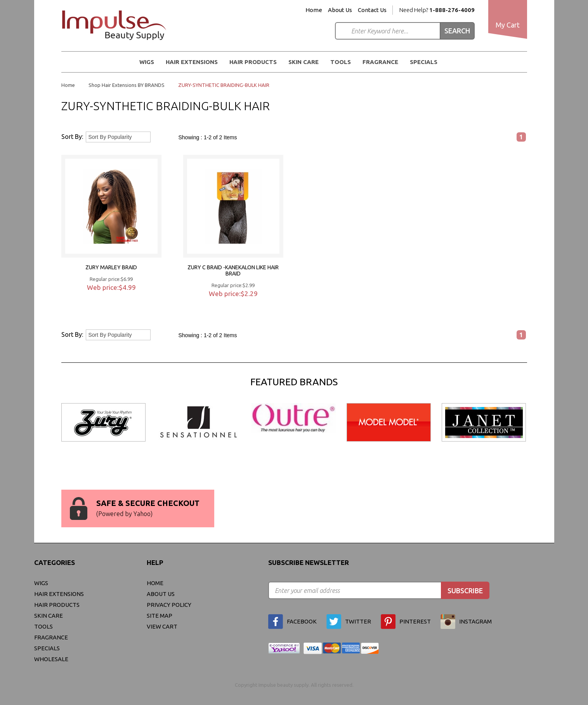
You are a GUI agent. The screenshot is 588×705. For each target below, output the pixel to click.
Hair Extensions (192, 62)
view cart (162, 626)
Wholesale (51, 659)
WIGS (147, 62)
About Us (340, 10)
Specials (424, 62)
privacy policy (169, 605)
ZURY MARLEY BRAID (111, 267)
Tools (341, 62)
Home (314, 10)
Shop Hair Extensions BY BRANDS (127, 85)
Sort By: (72, 137)
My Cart (508, 25)
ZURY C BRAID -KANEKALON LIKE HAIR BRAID (233, 270)
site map (160, 616)
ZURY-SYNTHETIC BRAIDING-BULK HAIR (224, 85)
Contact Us (372, 10)
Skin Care (304, 62)
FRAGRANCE (380, 62)
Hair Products (253, 62)
